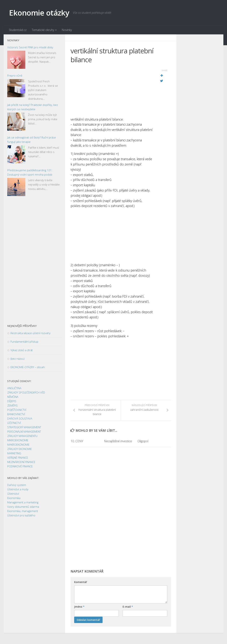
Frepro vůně (15, 76)
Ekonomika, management (23, 511)
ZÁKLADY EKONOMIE (20, 449)
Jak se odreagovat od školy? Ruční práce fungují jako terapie (32, 140)
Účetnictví (13, 494)
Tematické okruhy (43, 30)
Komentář (81, 582)
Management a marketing (23, 502)
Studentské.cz (18, 30)
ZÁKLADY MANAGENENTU (22, 436)
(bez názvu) (18, 359)
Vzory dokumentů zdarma (23, 507)
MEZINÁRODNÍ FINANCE (21, 462)
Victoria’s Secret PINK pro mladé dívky (30, 47)
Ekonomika (14, 498)
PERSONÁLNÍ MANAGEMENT (24, 432)
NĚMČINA (13, 397)
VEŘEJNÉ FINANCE (18, 458)
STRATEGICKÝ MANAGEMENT (24, 427)
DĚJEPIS (12, 401)
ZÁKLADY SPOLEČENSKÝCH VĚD (26, 393)
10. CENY (77, 441)
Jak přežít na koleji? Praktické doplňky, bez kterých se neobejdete (33, 107)
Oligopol (143, 441)
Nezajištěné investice (118, 441)
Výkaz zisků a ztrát (22, 350)
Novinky (67, 30)
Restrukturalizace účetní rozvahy (30, 333)
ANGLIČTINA (14, 388)
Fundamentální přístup (24, 342)
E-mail (128, 607)
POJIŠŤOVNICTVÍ (17, 410)
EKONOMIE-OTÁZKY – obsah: (28, 367)
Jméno (79, 607)
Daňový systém (17, 485)
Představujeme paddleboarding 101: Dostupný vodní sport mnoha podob (30, 172)
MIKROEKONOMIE (18, 440)
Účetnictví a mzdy (18, 489)
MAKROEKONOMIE (18, 445)
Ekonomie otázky (39, 13)
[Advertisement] (112, 91)
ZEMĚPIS (12, 406)
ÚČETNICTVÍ (14, 423)
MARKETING (14, 453)
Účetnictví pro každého (21, 515)
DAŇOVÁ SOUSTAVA (20, 419)
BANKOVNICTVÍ (16, 414)
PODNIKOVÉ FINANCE (20, 466)
